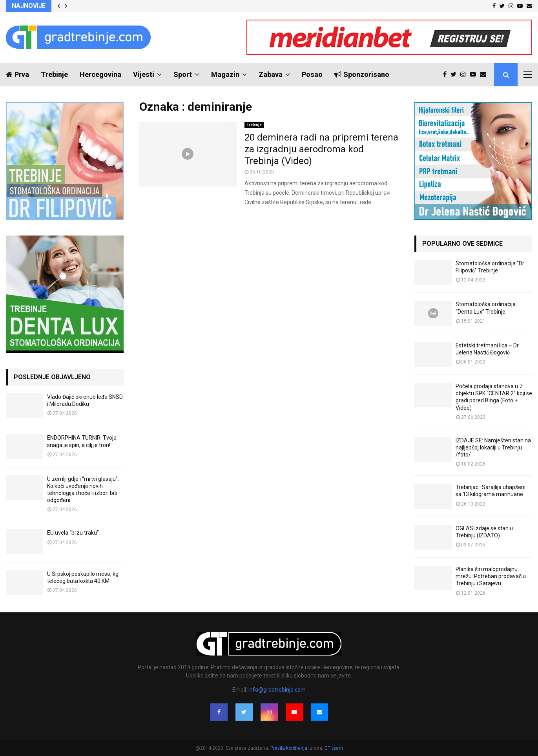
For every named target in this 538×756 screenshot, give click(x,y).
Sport (183, 74)
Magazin (225, 74)
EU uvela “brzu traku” (73, 533)
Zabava (271, 74)
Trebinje (54, 74)
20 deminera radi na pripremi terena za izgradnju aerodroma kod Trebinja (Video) (321, 149)
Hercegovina (100, 74)
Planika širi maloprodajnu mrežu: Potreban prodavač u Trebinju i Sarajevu (491, 576)
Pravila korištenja (289, 748)
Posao (312, 74)
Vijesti (144, 74)
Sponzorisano (362, 74)
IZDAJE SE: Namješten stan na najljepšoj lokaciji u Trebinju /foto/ (493, 447)
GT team (334, 748)
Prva (17, 74)
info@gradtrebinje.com (277, 690)
